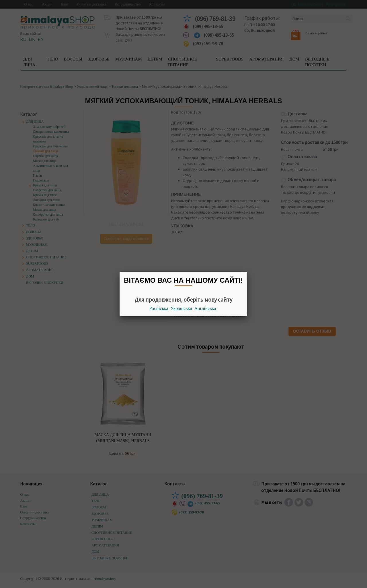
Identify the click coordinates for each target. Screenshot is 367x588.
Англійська (205, 308)
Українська (181, 308)
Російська (159, 308)
